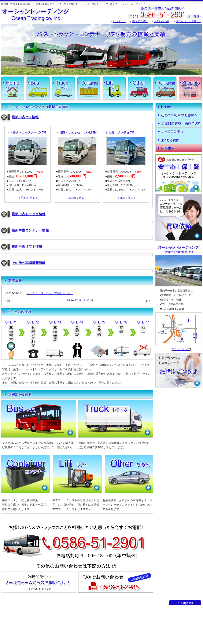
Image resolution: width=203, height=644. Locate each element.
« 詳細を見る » (28, 198)
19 (84, 300)
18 (80, 300)
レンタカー (119, 21)
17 (76, 300)
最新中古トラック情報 (29, 214)
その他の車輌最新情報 (29, 263)
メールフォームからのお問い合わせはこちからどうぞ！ (39, 582)
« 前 (7, 300)
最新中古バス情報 (25, 117)
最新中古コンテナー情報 (30, 230)
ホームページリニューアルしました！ (50, 293)
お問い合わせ (162, 21)
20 (88, 300)
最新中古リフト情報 (27, 247)
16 (72, 300)
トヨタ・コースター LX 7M (28, 132)
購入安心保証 (140, 21)
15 (68, 300)
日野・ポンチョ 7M (121, 132)
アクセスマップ (181, 349)
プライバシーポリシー (189, 21)
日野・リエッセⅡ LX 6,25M (78, 132)
